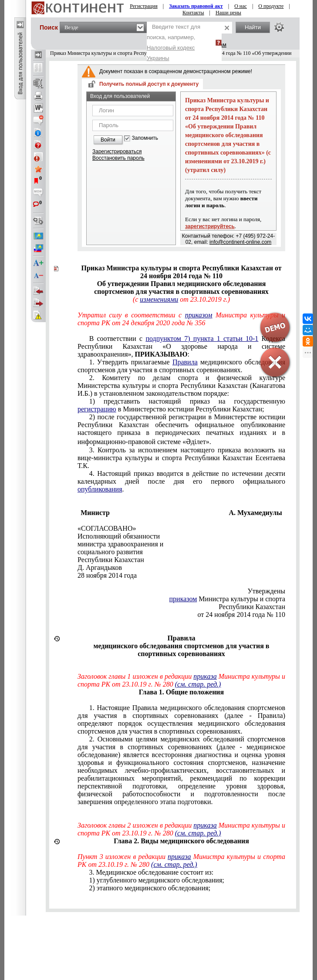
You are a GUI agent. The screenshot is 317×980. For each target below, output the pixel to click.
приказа (205, 676)
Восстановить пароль (118, 158)
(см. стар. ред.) (198, 684)
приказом (183, 599)
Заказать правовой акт (196, 6)
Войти (108, 140)
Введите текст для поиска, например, (174, 42)
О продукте (271, 6)
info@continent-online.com (240, 242)
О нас (241, 6)
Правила (185, 362)
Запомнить (145, 138)
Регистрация (144, 6)
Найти (253, 27)
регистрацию (97, 409)
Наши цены (228, 13)
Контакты (193, 13)
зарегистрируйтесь (210, 226)
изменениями (159, 299)
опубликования (100, 489)
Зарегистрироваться (117, 152)
